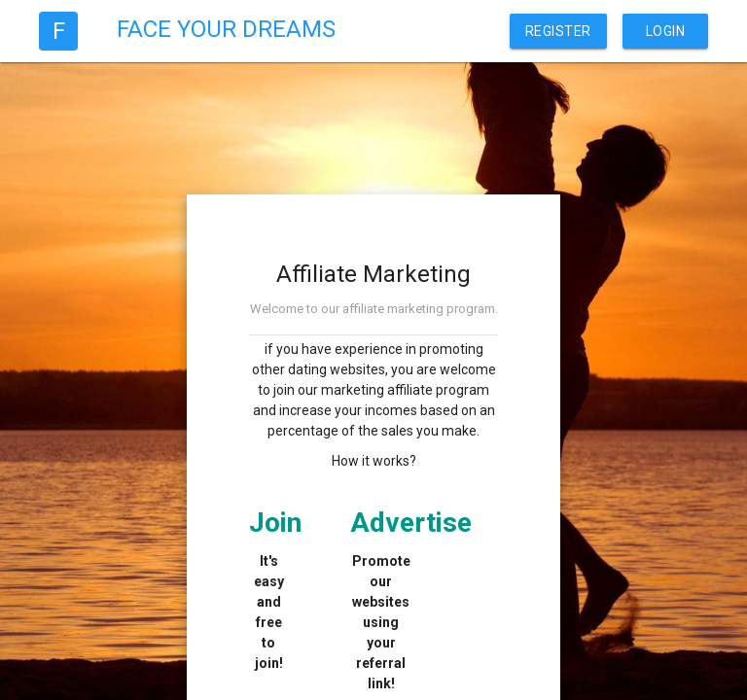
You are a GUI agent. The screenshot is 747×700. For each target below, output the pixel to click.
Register (558, 31)
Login (666, 31)
